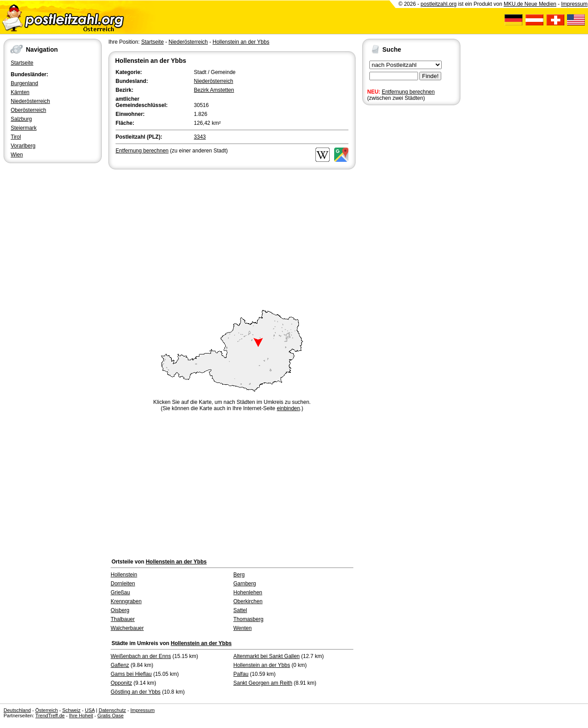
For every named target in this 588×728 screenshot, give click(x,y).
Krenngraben (126, 601)
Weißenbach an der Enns (141, 656)
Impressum (574, 4)
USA (90, 710)
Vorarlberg (23, 146)
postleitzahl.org (439, 4)
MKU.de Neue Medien (530, 4)
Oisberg (120, 610)
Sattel (240, 610)
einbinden (288, 408)
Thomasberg (248, 619)
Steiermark (24, 128)
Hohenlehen (248, 592)
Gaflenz (120, 665)
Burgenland (24, 83)
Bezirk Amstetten (214, 90)
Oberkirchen (248, 601)
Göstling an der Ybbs (136, 692)
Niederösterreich (30, 101)
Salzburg (21, 119)
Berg (239, 575)
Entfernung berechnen (408, 92)
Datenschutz (112, 710)
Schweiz (71, 710)
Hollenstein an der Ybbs (241, 42)
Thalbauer (123, 619)
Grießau (120, 592)
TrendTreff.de (50, 716)
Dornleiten (123, 584)
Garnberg (245, 584)
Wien (17, 155)
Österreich (47, 710)
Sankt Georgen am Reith (263, 683)
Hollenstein (124, 575)
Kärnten (20, 92)
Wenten (242, 628)
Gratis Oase (110, 716)
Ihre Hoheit (81, 716)
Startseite (22, 63)
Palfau (241, 674)
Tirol (16, 137)
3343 (200, 137)
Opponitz (121, 683)
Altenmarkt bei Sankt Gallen (267, 656)
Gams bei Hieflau (131, 674)
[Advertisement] (232, 238)
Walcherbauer (127, 628)
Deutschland (17, 710)
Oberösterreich (28, 110)
